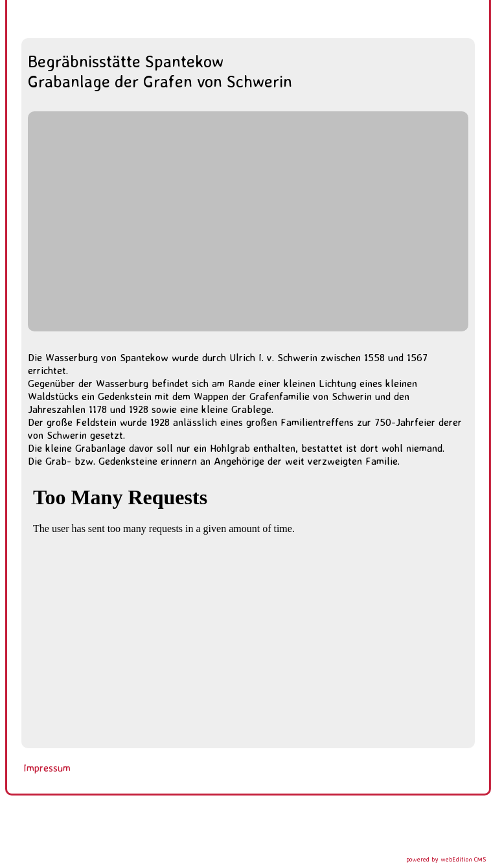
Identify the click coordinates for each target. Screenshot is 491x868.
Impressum (47, 768)
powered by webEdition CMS (446, 859)
